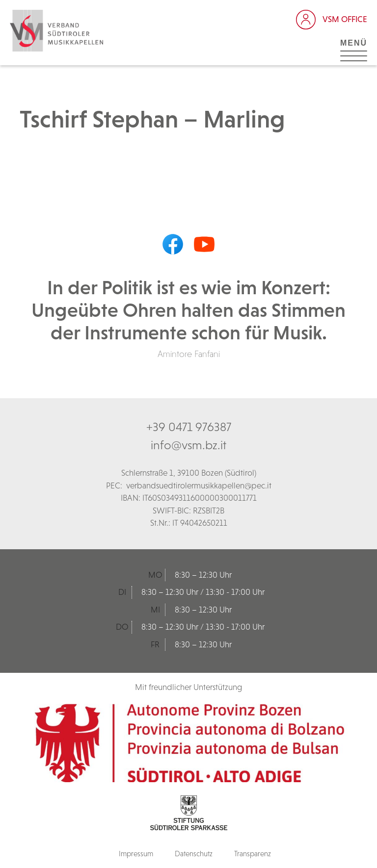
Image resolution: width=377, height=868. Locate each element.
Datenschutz (194, 854)
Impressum (136, 854)
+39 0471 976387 (189, 427)
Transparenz (253, 854)
